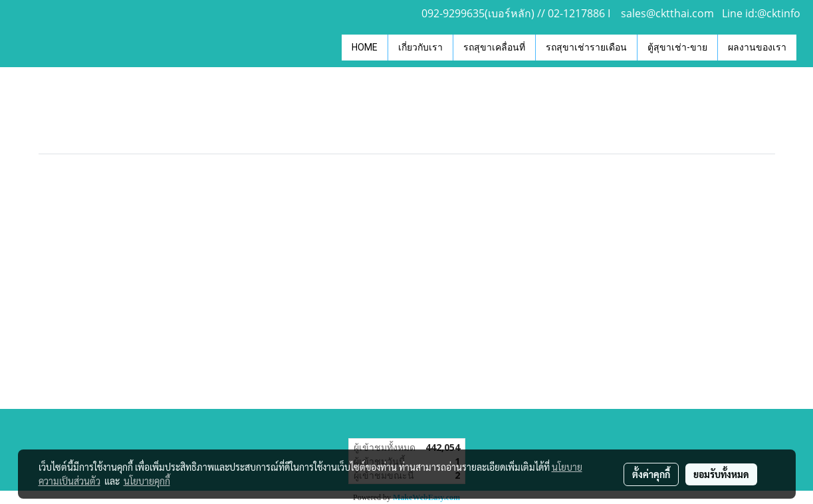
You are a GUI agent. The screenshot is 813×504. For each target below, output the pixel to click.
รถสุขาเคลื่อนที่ (494, 47)
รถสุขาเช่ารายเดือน (586, 47)
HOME (365, 47)
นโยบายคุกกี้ (147, 481)
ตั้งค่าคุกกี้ (651, 474)
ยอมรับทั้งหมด (721, 474)
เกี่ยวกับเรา (420, 47)
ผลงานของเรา (757, 47)
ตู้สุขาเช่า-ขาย (677, 47)
